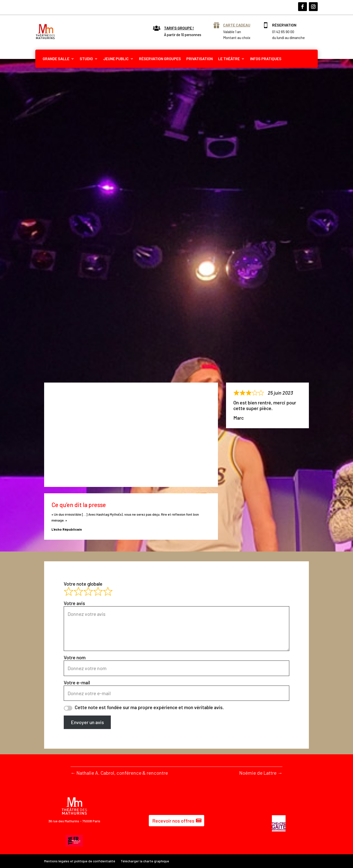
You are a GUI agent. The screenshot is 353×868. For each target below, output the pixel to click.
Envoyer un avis (87, 722)
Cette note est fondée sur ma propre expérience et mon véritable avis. (149, 707)
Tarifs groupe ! (179, 28)
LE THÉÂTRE (229, 59)
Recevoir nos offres (173, 821)
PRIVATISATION (200, 59)
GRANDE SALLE (56, 59)
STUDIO (86, 59)
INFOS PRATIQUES (266, 59)
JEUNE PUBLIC (116, 59)
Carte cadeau (237, 25)
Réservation (284, 25)
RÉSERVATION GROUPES (160, 59)
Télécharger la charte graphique (145, 861)
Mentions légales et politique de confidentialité (80, 861)
